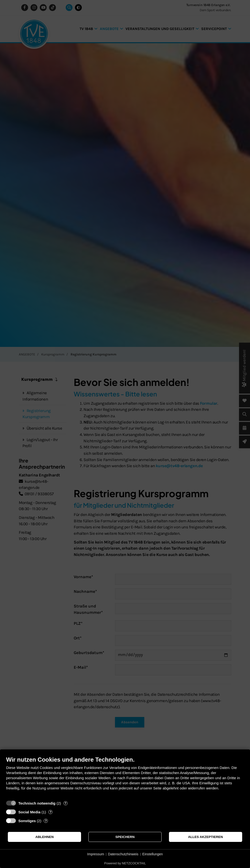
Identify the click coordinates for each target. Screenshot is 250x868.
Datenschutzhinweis (123, 854)
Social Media (29, 812)
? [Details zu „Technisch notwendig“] (65, 803)
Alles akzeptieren (205, 837)
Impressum (96, 854)
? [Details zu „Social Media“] (51, 812)
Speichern (125, 837)
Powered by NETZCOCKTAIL (125, 863)
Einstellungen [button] (153, 854)
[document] (125, 777)
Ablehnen (45, 837)
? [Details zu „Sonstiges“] (46, 821)
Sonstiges (27, 821)
